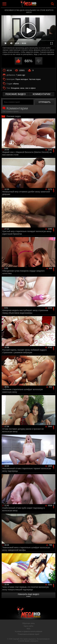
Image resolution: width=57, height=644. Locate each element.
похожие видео (16, 94)
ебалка (16, 84)
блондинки (15, 88)
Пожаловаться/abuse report (28, 634)
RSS (29, 629)
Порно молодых (22, 79)
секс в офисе (30, 88)
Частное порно (35, 79)
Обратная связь (28, 623)
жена (22, 88)
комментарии (42, 94)
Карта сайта (29, 626)
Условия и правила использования (28, 631)
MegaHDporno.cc (36, 5)
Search (52, 4)
